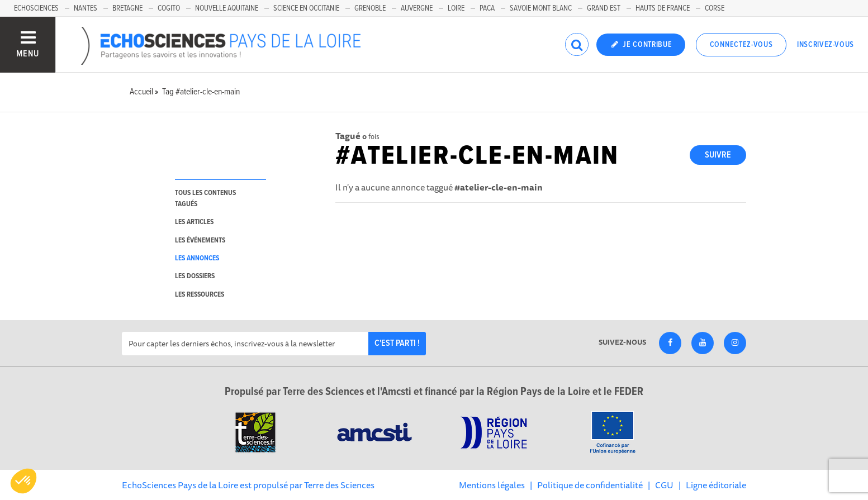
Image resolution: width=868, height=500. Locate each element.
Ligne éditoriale (716, 485)
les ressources (200, 295)
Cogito (169, 8)
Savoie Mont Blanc (541, 8)
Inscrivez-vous (826, 45)
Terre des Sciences (339, 485)
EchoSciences (36, 8)
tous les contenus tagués (205, 198)
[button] (23, 481)
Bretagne (127, 8)
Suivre (718, 155)
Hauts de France (663, 8)
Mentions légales (492, 485)
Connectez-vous (741, 45)
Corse (715, 8)
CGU (664, 485)
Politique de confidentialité (590, 485)
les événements (200, 241)
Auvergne (417, 8)
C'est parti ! (397, 343)
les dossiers (195, 276)
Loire (456, 8)
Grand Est (604, 8)
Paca (487, 8)
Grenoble (370, 8)
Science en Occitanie (306, 8)
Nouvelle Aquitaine (227, 8)
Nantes (86, 8)
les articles (194, 222)
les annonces (197, 258)
